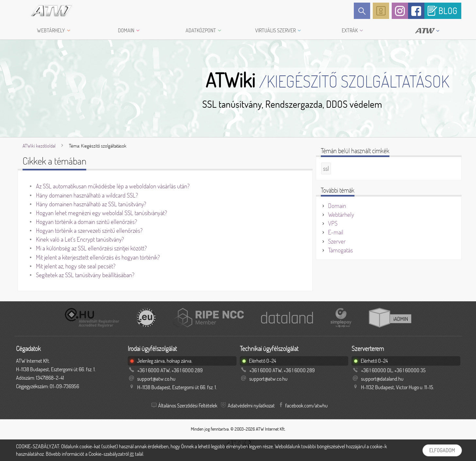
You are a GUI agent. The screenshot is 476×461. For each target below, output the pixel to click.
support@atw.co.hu (156, 379)
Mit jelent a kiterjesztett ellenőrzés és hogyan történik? (98, 257)
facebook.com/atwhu (306, 405)
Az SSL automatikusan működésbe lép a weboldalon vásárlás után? (113, 186)
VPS (333, 223)
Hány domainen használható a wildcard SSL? (87, 195)
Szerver (337, 241)
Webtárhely (341, 215)
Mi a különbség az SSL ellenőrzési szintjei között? (91, 248)
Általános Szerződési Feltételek (188, 405)
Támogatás (340, 250)
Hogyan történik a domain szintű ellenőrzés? (86, 222)
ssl (326, 168)
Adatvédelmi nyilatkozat (251, 405)
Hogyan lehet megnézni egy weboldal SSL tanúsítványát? (101, 213)
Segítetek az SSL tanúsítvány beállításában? (85, 275)
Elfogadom (442, 450)
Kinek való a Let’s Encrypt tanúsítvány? (80, 239)
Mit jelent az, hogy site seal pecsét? (76, 266)
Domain (337, 206)
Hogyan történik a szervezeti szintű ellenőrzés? (89, 230)
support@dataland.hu (382, 379)
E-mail (336, 232)
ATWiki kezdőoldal (39, 146)
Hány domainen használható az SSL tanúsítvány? (91, 204)
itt (132, 454)
